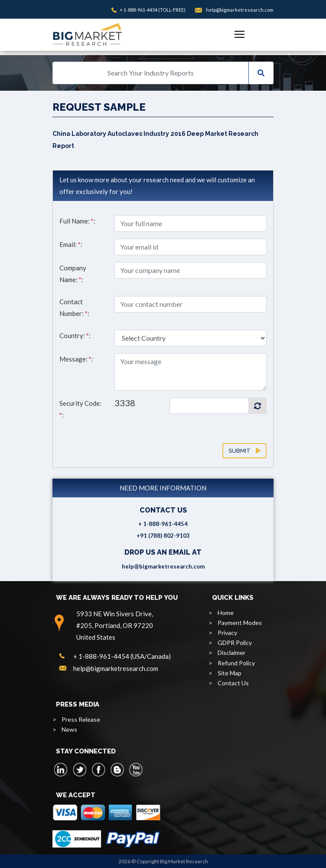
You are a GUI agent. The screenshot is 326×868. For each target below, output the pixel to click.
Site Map (230, 673)
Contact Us (233, 683)
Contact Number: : (74, 307)
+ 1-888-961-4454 (139, 10)
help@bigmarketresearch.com (240, 10)
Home (226, 613)
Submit (244, 451)
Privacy (227, 633)
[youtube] (136, 769)
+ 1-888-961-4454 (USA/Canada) (122, 656)
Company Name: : (73, 274)
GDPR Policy (235, 643)
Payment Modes (240, 623)
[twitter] (80, 769)
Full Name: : (77, 221)
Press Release (81, 719)
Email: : (71, 244)
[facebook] (98, 769)
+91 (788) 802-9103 (163, 536)
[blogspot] (117, 769)
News (69, 729)
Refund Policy (236, 663)
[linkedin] (61, 769)
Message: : (76, 359)
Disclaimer (231, 653)
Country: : (75, 335)
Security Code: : (80, 409)
